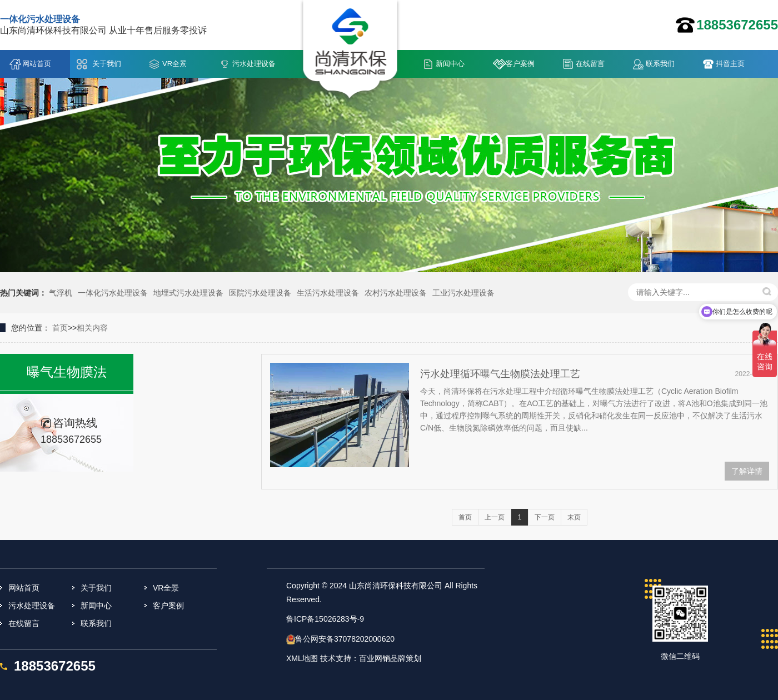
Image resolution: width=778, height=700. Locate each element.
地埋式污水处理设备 (188, 293)
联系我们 (660, 64)
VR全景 (174, 64)
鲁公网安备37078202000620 (345, 639)
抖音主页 (730, 64)
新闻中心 (450, 64)
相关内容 (92, 328)
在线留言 (590, 64)
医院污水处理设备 (260, 293)
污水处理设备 (254, 64)
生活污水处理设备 (328, 293)
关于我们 (107, 64)
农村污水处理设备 (396, 293)
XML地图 (302, 658)
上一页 (495, 517)
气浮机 (61, 293)
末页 (574, 517)
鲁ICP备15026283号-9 (325, 619)
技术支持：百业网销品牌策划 (371, 658)
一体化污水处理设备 (113, 293)
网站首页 (37, 64)
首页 (60, 328)
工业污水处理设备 (463, 293)
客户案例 (520, 64)
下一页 (545, 517)
